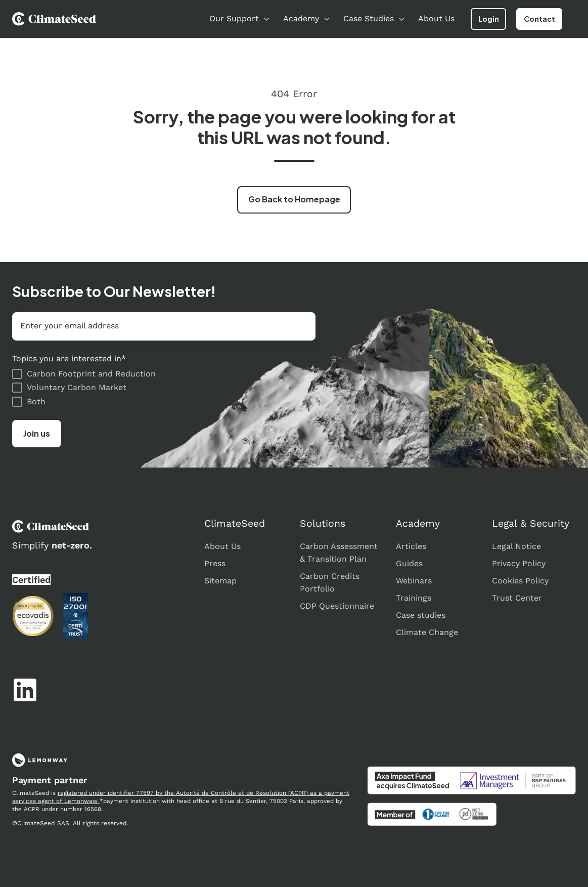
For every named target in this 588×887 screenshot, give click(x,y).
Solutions (323, 523)
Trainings (414, 598)
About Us (436, 18)
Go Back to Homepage (294, 199)
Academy (301, 18)
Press (215, 563)
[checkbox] (164, 388)
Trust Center (517, 598)
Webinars (414, 581)
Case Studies (369, 18)
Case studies (421, 615)
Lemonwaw (82, 801)
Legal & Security (531, 523)
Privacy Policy (519, 563)
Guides (409, 563)
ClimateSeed (235, 523)
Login (489, 19)
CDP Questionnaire (337, 606)
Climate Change (427, 632)
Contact (539, 19)
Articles (411, 546)
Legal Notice (516, 546)
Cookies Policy (520, 581)
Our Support (234, 18)
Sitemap (220, 581)
